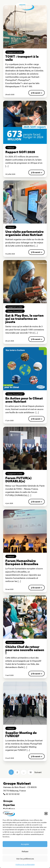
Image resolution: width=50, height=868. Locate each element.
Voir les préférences (25, 859)
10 (31, 772)
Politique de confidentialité (25, 864)
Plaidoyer (11, 148)
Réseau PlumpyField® (15, 311)
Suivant (38, 772)
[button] (46, 814)
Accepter (25, 844)
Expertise (9, 805)
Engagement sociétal (15, 52)
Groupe (8, 801)
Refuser (25, 851)
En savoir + (37, 93)
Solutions (9, 809)
